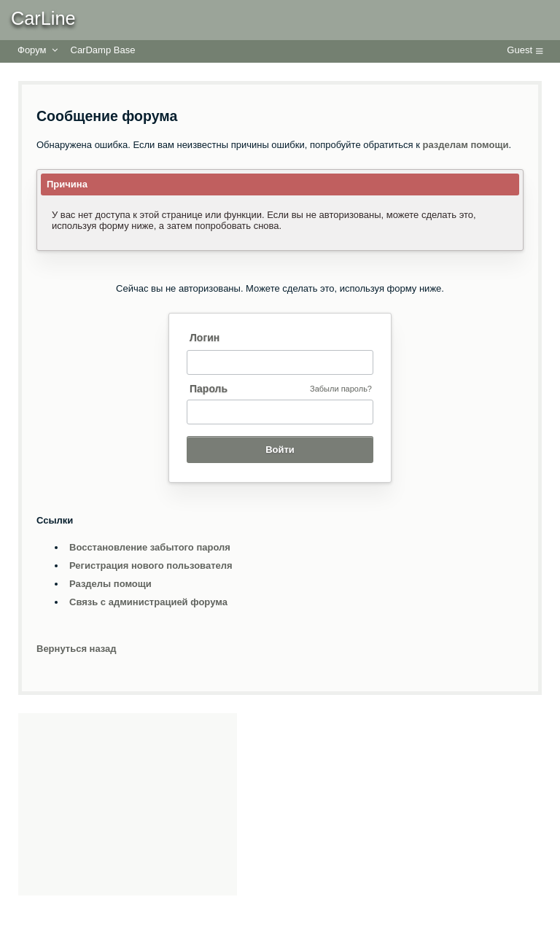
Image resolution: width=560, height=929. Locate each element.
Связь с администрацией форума (148, 602)
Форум (32, 50)
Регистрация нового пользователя (151, 565)
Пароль (209, 389)
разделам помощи (466, 145)
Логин (205, 338)
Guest (520, 50)
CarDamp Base (103, 50)
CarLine (43, 18)
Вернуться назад (77, 649)
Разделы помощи (110, 584)
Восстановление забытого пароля (150, 547)
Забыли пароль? (341, 389)
